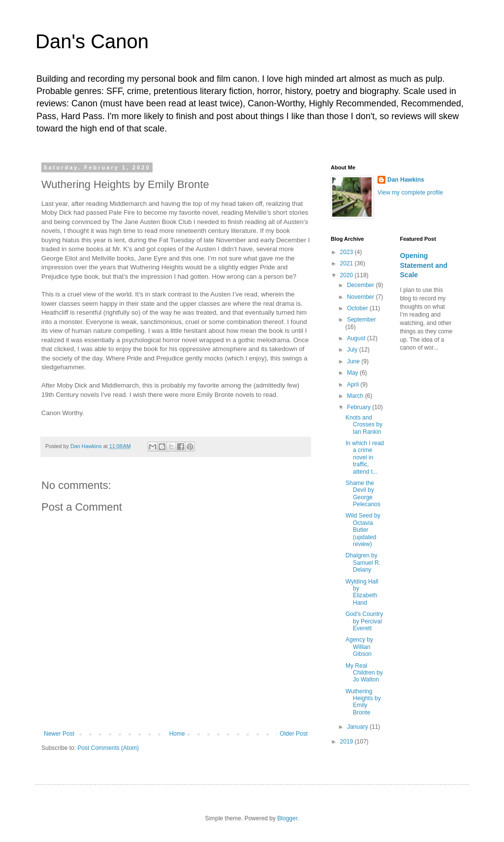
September (362, 320)
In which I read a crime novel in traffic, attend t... (365, 457)
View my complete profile (410, 193)
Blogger (287, 818)
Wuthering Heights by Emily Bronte (363, 702)
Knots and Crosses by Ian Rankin (364, 425)
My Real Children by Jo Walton (364, 673)
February (360, 407)
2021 (347, 263)
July (353, 350)
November (362, 297)
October (358, 308)
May (353, 373)
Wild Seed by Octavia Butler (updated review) (363, 530)
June (354, 361)
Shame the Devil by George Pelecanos (363, 494)
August (357, 338)
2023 (347, 252)
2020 (347, 275)
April (354, 385)
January (358, 727)
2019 (347, 742)
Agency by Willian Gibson (359, 647)
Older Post (294, 734)
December (362, 285)
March (356, 396)
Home (177, 734)
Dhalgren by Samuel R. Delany (363, 563)
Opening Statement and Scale (424, 265)
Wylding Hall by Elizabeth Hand (362, 592)
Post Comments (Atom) (108, 748)
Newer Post (59, 734)
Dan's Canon (92, 41)
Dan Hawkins (406, 180)
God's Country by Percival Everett (364, 621)
